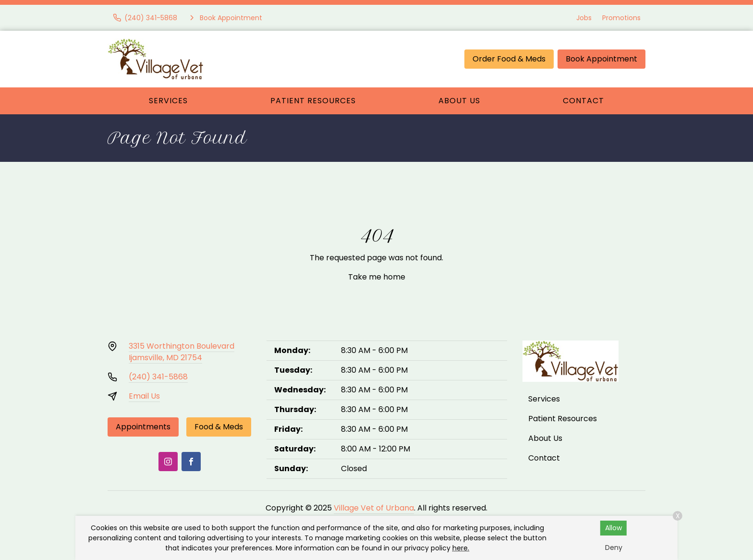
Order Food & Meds (509, 59)
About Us (459, 101)
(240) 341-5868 (158, 377)
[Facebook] (191, 462)
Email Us (144, 396)
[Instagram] (168, 462)
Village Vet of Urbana (374, 508)
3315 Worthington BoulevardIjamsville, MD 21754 (182, 352)
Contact (583, 101)
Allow (613, 528)
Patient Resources (313, 101)
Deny (614, 548)
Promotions (621, 18)
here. (461, 548)
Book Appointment (601, 59)
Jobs (584, 18)
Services (168, 101)
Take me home (377, 277)
